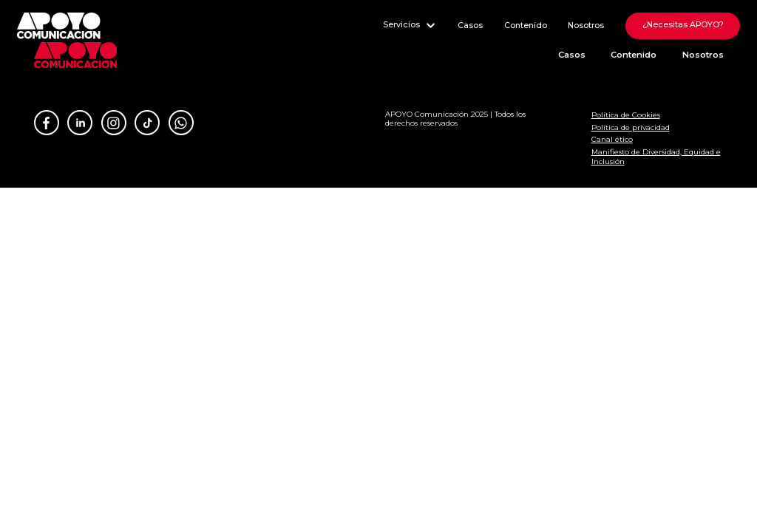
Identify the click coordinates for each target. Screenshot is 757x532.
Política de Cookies (626, 115)
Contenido (526, 25)
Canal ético (612, 139)
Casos (470, 25)
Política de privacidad (631, 127)
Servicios (410, 25)
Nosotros (586, 25)
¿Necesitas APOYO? (683, 25)
